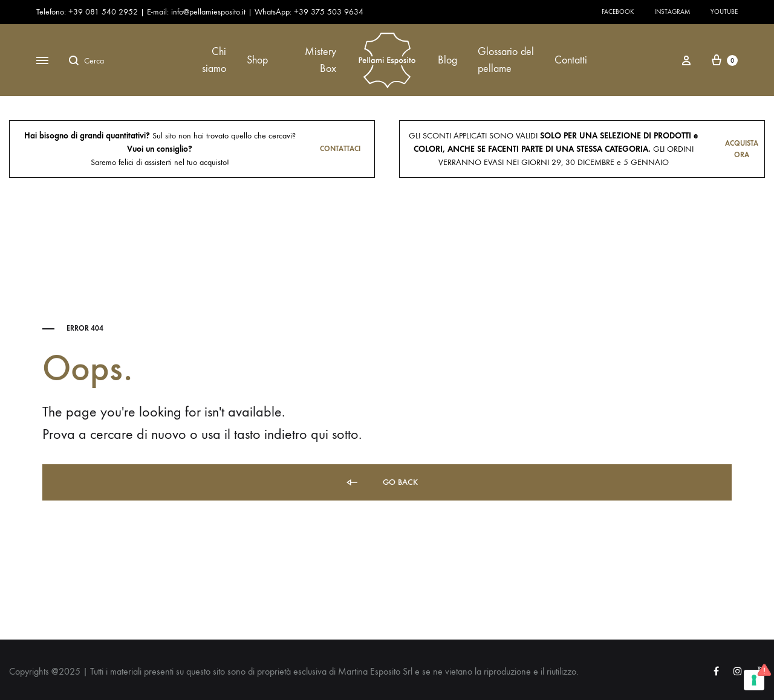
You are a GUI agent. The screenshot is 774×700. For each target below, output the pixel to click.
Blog (447, 60)
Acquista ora (742, 149)
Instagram (672, 12)
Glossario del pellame (506, 60)
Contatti (571, 60)
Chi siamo (214, 60)
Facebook (618, 12)
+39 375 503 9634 (329, 12)
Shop (257, 60)
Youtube (724, 12)
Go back (381, 483)
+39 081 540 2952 (104, 12)
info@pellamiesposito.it (208, 12)
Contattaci (340, 149)
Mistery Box (320, 60)
